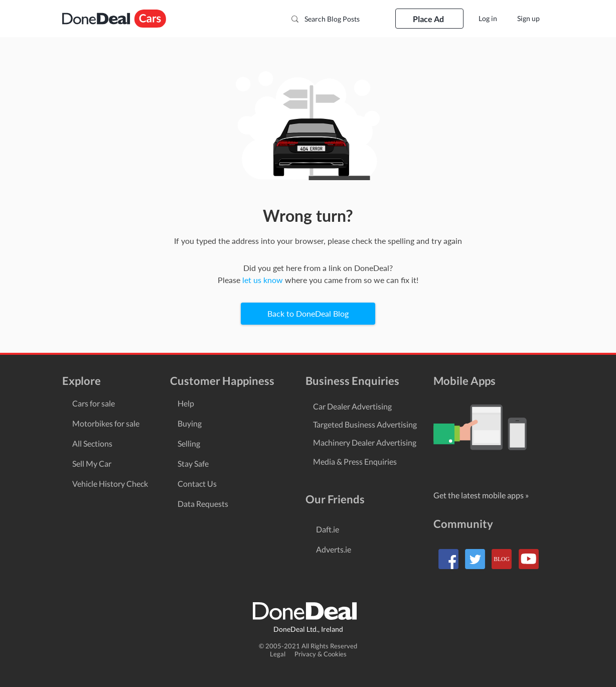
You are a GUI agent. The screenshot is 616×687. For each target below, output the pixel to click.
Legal (281, 654)
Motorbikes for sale (106, 423)
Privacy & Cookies (321, 654)
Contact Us (197, 484)
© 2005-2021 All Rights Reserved (308, 646)
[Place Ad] (429, 19)
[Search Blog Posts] (335, 19)
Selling (189, 443)
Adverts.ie (334, 549)
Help (186, 403)
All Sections (92, 443)
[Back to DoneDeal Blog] (308, 314)
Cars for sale (94, 403)
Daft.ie (328, 529)
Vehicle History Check (110, 484)
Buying (190, 423)
